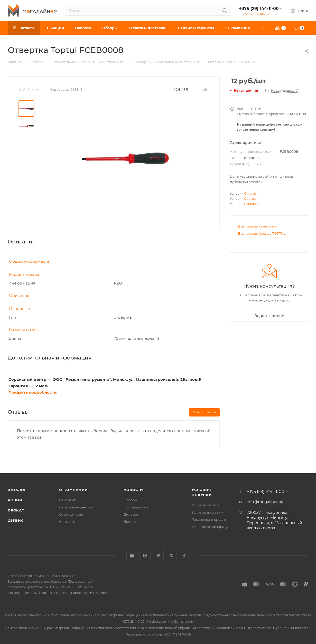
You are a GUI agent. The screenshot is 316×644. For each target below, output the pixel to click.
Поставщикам (136, 507)
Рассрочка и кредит (209, 519)
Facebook (132, 556)
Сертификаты (71, 514)
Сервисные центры (76, 507)
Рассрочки (253, 204)
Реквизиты (69, 500)
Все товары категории (257, 226)
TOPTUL (181, 89)
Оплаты (250, 193)
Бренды (130, 522)
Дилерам (132, 514)
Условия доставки (207, 512)
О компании (73, 490)
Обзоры (131, 500)
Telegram (158, 556)
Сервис (16, 520)
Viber (171, 556)
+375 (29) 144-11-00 (259, 9)
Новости (133, 490)
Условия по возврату (210, 527)
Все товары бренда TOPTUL (262, 233)
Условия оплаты (206, 505)
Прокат (16, 510)
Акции (15, 500)
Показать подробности (33, 392)
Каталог (17, 490)
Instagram (145, 556)
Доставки (252, 199)
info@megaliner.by (265, 502)
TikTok (184, 556)
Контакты (67, 522)
